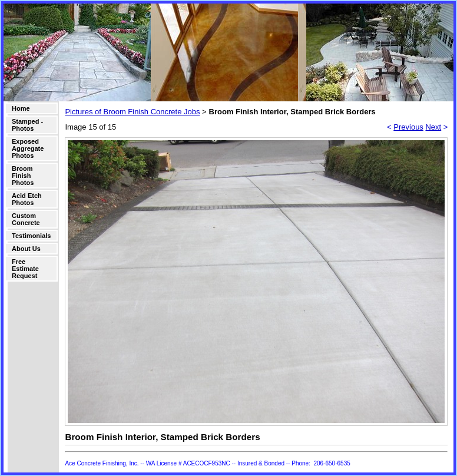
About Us (26, 249)
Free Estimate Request (25, 269)
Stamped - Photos (27, 125)
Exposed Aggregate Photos (28, 148)
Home (21, 108)
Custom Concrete (26, 219)
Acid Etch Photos (27, 199)
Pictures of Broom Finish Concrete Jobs (132, 112)
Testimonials (31, 236)
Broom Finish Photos (23, 176)
